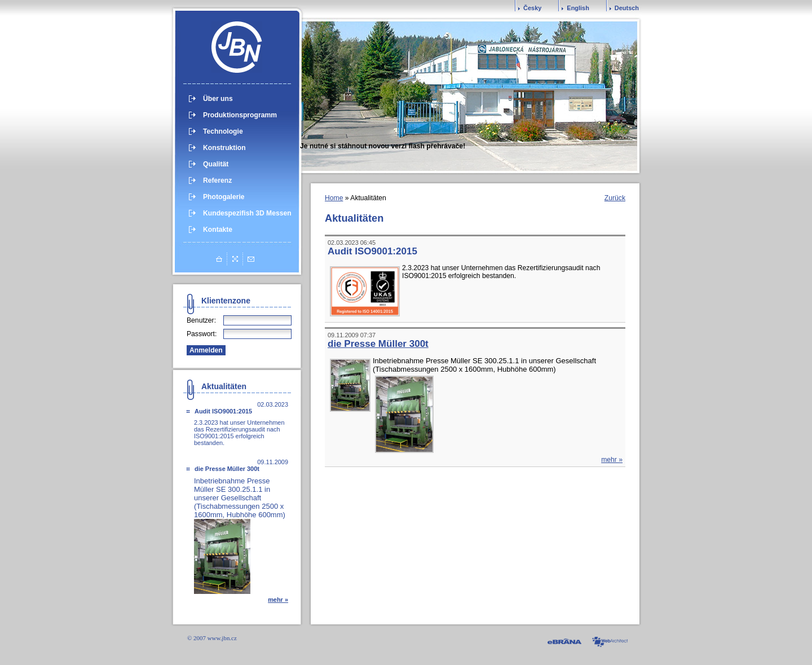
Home (334, 198)
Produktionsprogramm (240, 115)
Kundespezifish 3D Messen (247, 213)
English (578, 8)
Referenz (217, 180)
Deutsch (627, 8)
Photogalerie (224, 197)
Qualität (216, 164)
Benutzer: (201, 320)
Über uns (218, 99)
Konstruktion (224, 148)
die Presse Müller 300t (227, 469)
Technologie (223, 131)
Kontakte (218, 230)
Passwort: (202, 334)
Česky (532, 8)
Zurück (615, 198)
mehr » (278, 600)
